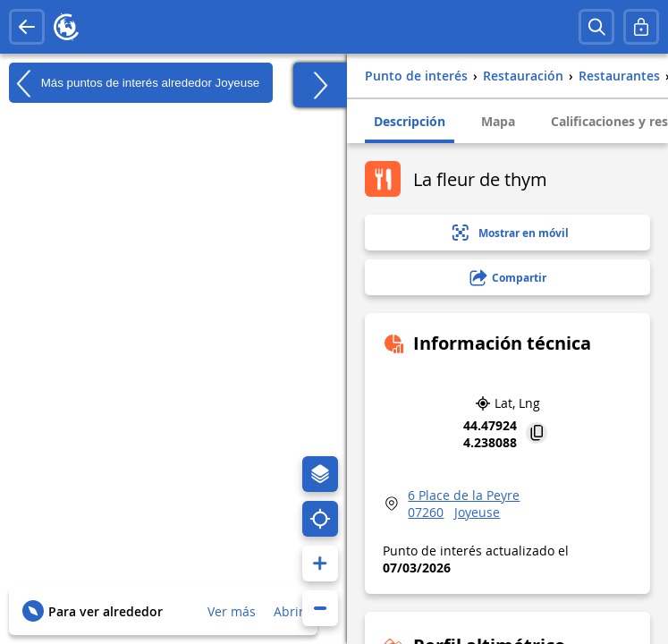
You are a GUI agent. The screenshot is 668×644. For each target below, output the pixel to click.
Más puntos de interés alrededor (134, 83)
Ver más (232, 611)
